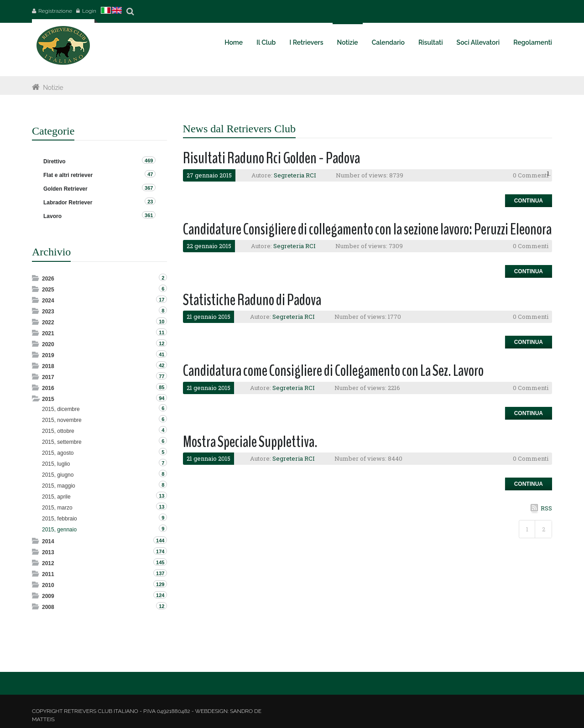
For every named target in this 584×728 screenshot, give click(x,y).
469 (149, 161)
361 (149, 215)
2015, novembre (62, 420)
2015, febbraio (60, 519)
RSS (546, 508)
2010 (48, 585)
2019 (48, 355)
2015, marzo (57, 508)
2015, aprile (56, 497)
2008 (48, 607)
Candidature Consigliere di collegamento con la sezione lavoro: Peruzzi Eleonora (367, 229)
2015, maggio (59, 486)
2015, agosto (58, 453)
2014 (48, 541)
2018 (48, 366)
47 (150, 174)
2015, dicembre (61, 409)
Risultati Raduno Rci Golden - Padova (271, 158)
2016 (48, 388)
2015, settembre (62, 442)
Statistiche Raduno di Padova (252, 300)
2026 (48, 279)
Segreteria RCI (295, 175)
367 (149, 188)
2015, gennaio (59, 530)
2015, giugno (58, 475)
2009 (48, 596)
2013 (48, 552)
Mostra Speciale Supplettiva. (250, 442)
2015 (48, 399)
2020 (48, 344)
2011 (48, 574)
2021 (48, 333)
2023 (48, 312)
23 (150, 202)
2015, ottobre (58, 431)
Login (89, 11)
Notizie (53, 88)
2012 (48, 563)
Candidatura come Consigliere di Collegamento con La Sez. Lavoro (333, 371)
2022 (48, 322)
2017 (48, 377)
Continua (529, 201)
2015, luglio (56, 464)
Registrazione (55, 11)
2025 (48, 290)
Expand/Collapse (36, 278)
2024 (48, 301)
